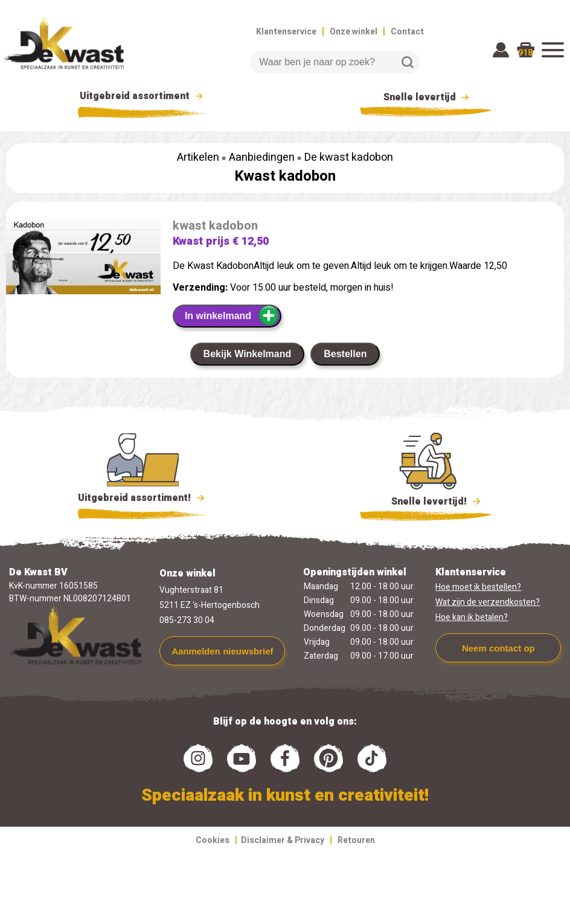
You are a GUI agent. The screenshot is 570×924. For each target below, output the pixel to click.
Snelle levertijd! (428, 500)
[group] (83, 258)
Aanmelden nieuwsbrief (222, 651)
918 (525, 53)
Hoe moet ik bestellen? (478, 587)
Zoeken (408, 62)
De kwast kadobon (349, 157)
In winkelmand (232, 315)
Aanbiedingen (262, 157)
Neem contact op (498, 648)
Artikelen (198, 157)
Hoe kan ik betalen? (472, 617)
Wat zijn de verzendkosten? (488, 602)
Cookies (213, 840)
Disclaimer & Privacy (283, 840)
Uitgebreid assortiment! (143, 498)
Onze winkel (354, 32)
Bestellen (345, 354)
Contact (407, 32)
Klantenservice (286, 32)
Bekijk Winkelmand (248, 354)
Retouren (356, 840)
